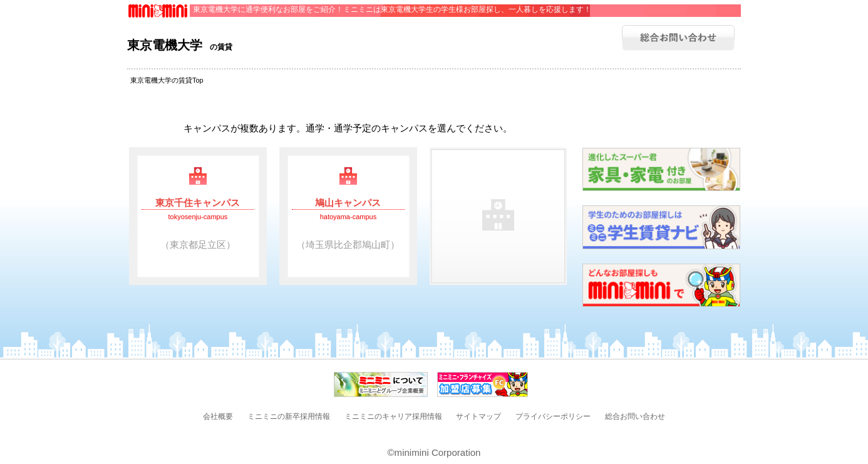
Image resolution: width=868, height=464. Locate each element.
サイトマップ (478, 416)
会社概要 (218, 416)
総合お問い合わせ (635, 416)
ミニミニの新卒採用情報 (289, 416)
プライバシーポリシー (553, 416)
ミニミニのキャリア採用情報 (393, 416)
